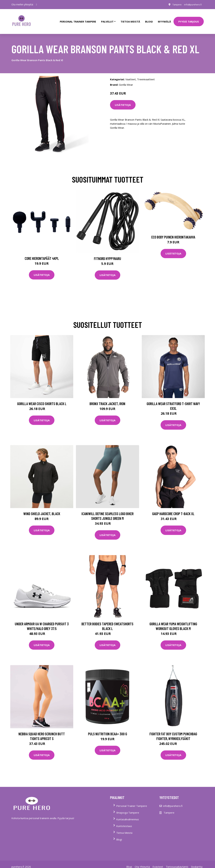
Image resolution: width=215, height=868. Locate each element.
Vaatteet (131, 75)
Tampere (175, 4)
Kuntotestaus (124, 821)
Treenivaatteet (146, 75)
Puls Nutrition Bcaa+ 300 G (107, 729)
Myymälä (164, 19)
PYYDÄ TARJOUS (189, 19)
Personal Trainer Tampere (132, 801)
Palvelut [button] (107, 19)
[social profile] (37, 5)
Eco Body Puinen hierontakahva (173, 232)
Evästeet (158, 862)
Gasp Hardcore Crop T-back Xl (173, 509)
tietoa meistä (130, 19)
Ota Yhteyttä (142, 862)
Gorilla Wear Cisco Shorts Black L (42, 399)
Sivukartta (197, 862)
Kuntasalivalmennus (128, 815)
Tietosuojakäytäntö (177, 862)
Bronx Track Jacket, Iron (107, 399)
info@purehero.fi (192, 4)
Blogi (149, 19)
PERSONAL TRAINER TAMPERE (78, 19)
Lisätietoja (123, 100)
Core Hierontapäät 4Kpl (42, 254)
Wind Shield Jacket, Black (42, 509)
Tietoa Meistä (124, 828)
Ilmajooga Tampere (128, 808)
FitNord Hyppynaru (107, 254)
